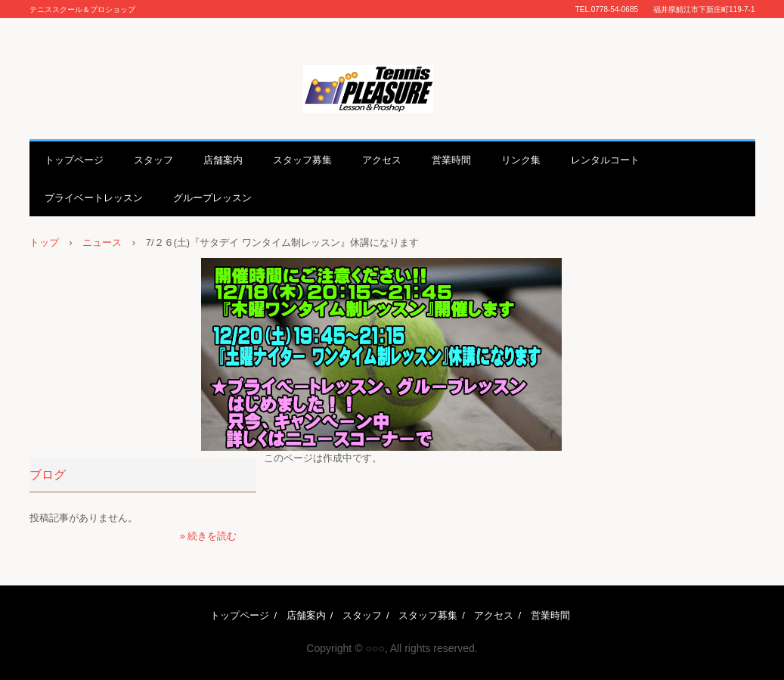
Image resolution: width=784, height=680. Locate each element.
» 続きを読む (209, 536)
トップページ (74, 160)
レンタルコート (605, 160)
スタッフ (153, 160)
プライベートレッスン (94, 198)
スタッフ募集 (302, 160)
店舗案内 (223, 160)
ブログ (48, 475)
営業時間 (451, 160)
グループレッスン (212, 198)
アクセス (382, 160)
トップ (44, 242)
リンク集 (521, 160)
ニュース (102, 242)
